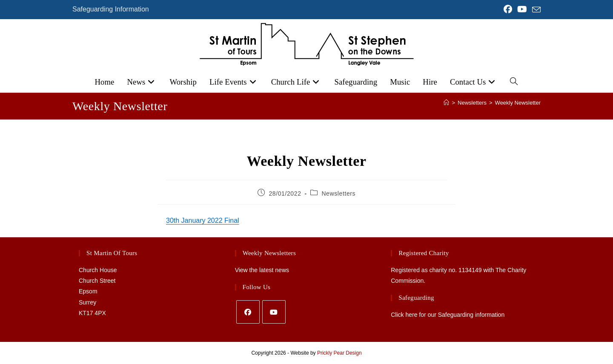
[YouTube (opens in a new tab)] (522, 9)
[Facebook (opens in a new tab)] (508, 9)
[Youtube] (274, 312)
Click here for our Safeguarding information (448, 315)
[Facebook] (248, 312)
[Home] (446, 103)
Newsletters (338, 193)
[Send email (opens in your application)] (535, 10)
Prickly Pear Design (339, 353)
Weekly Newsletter (518, 103)
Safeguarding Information (111, 9)
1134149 (470, 270)
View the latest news (262, 270)
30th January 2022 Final (203, 220)
